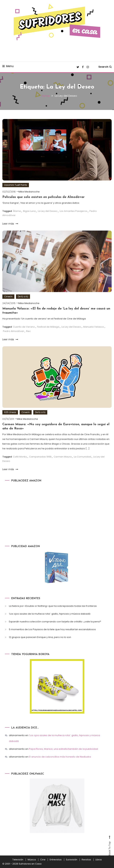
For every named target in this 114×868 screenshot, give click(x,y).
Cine (43, 860)
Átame (17, 211)
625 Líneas (10, 412)
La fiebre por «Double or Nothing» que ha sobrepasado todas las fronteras (53, 606)
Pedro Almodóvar (13, 331)
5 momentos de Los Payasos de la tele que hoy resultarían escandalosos (52, 629)
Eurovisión (72, 860)
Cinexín (8, 296)
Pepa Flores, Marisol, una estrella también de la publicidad (63, 749)
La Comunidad (82, 457)
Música (32, 860)
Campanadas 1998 (40, 457)
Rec (28, 331)
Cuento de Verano (24, 327)
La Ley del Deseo (48, 211)
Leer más (10, 223)
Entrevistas (56, 860)
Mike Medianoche (29, 192)
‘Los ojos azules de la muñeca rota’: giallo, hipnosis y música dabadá (50, 614)
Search (105, 67)
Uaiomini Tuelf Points (16, 185)
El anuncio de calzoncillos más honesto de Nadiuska (60, 757)
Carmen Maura (63, 457)
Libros (99, 860)
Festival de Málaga (48, 327)
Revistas (86, 860)
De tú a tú (23, 296)
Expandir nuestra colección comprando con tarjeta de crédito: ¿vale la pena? (55, 621)
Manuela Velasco (94, 327)
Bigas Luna (29, 211)
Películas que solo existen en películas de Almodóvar (43, 197)
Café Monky (20, 457)
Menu (8, 66)
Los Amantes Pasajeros (73, 211)
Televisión (18, 860)
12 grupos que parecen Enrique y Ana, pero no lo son (40, 637)
